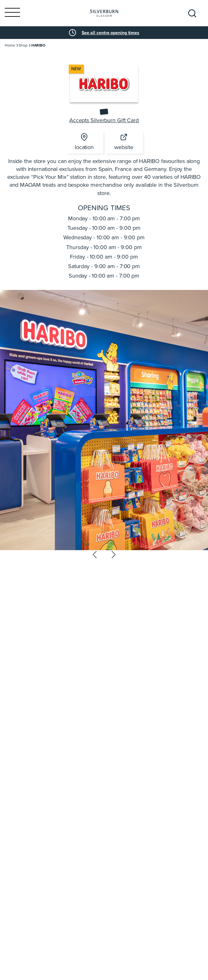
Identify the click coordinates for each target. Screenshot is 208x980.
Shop (23, 45)
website (124, 142)
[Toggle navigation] (12, 13)
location (84, 142)
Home (10, 45)
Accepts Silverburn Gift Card (104, 120)
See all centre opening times (110, 33)
